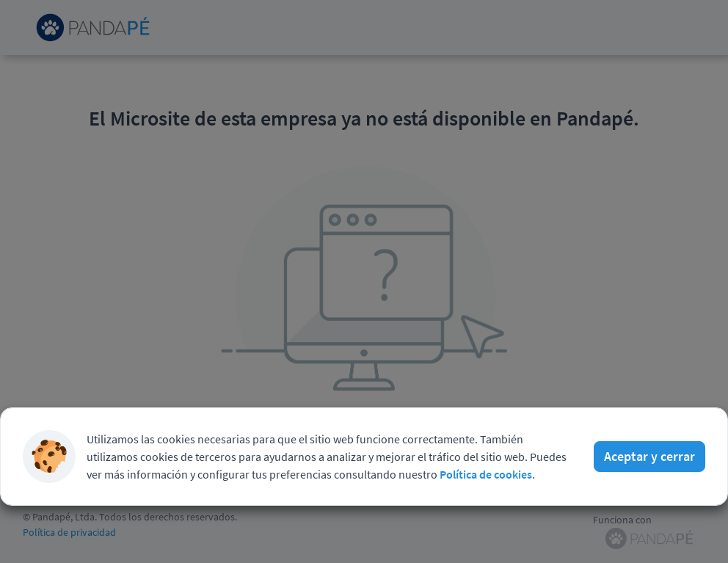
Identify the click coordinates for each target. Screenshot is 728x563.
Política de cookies (486, 474)
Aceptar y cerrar (649, 456)
